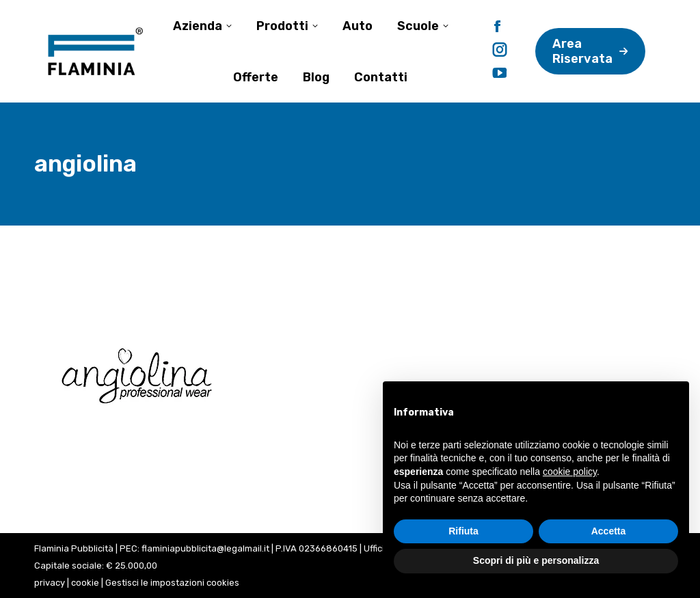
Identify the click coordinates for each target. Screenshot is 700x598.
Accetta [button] (609, 531)
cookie (85, 583)
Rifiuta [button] (463, 531)
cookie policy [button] (570, 472)
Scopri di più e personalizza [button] (536, 560)
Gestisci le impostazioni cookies (172, 583)
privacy (50, 583)
